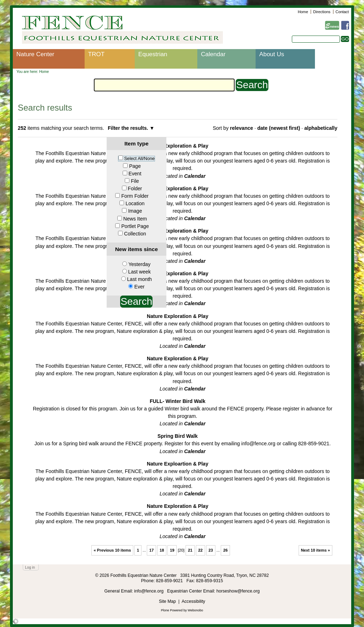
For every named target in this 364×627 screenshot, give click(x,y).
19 (172, 550)
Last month (139, 279)
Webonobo (195, 610)
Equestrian (153, 54)
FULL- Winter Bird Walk (178, 401)
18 (162, 550)
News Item (135, 219)
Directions (322, 12)
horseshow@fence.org (238, 591)
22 (201, 550)
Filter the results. (129, 128)
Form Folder (135, 196)
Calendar (213, 54)
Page (135, 166)
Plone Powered (172, 610)
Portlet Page (135, 226)
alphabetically (321, 128)
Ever (140, 287)
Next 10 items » (315, 550)
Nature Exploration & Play (178, 146)
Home (303, 12)
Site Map (167, 601)
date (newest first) (279, 128)
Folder (135, 188)
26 (226, 550)
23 (211, 550)
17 (152, 550)
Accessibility (193, 601)
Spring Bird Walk (178, 436)
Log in (30, 567)
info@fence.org (149, 591)
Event (135, 174)
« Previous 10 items (112, 550)
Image (135, 211)
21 (190, 550)
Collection (135, 234)
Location (135, 203)
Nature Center (35, 54)
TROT (96, 54)
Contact (342, 12)
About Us (272, 54)
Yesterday (139, 264)
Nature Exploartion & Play (178, 464)
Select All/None (139, 159)
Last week (140, 272)
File (135, 181)
